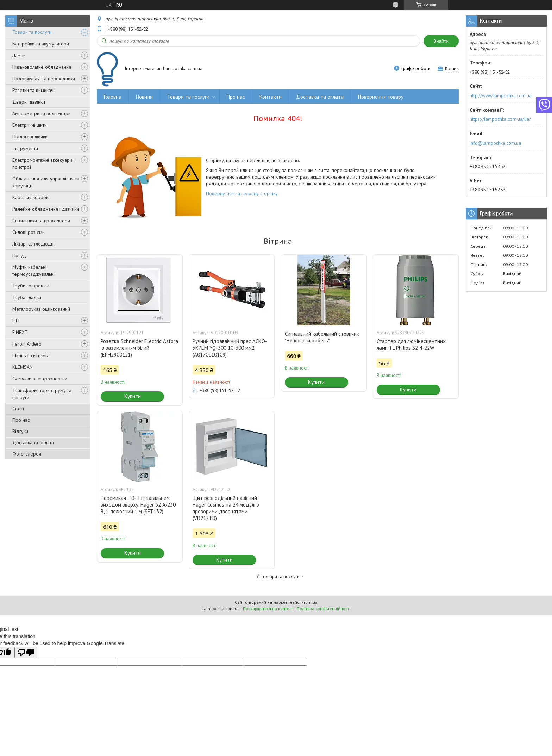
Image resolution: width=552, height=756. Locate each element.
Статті (18, 409)
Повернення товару (381, 97)
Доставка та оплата (33, 442)
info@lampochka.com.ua (495, 143)
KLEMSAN (23, 367)
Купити (133, 396)
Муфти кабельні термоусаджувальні (33, 271)
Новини (144, 97)
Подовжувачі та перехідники (44, 79)
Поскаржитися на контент (268, 609)
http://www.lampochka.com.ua (501, 95)
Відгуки (20, 431)
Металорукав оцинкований (41, 309)
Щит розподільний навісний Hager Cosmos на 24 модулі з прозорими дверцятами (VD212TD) (226, 508)
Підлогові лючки (30, 137)
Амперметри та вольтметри (42, 113)
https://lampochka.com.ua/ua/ (500, 119)
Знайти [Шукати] (441, 41)
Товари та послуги (32, 32)
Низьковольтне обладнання (42, 67)
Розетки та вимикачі (33, 90)
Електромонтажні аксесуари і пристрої (43, 163)
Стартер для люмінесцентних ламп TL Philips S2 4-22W (411, 345)
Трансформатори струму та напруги (42, 394)
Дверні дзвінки (29, 102)
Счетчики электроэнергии (40, 379)
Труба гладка (27, 297)
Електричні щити (30, 125)
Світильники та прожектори (41, 221)
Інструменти (25, 148)
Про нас (21, 420)
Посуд (19, 255)
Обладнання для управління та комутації (46, 182)
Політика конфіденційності (324, 609)
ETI (16, 321)
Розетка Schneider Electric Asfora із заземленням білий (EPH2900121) (139, 348)
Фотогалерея (27, 454)
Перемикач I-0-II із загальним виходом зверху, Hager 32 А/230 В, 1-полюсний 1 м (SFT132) (138, 505)
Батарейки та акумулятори (41, 44)
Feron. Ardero (27, 344)
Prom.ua (309, 602)
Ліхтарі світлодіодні (33, 244)
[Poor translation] (26, 653)
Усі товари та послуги (278, 577)
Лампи (19, 55)
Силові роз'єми (29, 232)
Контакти (271, 97)
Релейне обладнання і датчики (46, 209)
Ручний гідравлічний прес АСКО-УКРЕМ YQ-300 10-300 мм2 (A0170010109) (230, 348)
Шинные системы (30, 355)
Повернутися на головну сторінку (242, 193)
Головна (113, 97)
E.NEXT (20, 332)
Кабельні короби (30, 197)
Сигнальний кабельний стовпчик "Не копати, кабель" (322, 337)
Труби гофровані (31, 286)
